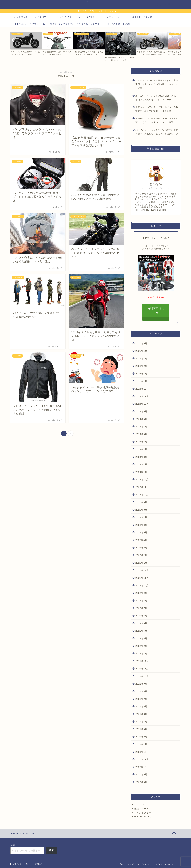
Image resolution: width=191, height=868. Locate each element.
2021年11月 (142, 669)
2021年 (25, 834)
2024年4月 (141, 450)
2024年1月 (141, 472)
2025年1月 (141, 382)
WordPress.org (143, 817)
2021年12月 (142, 661)
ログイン (139, 805)
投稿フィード (141, 809)
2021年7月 (141, 699)
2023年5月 (141, 533)
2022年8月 (141, 601)
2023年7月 (141, 518)
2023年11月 (142, 488)
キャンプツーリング (112, 17)
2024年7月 (141, 427)
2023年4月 (141, 540)
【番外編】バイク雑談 (141, 17)
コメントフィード (144, 813)
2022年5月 (141, 624)
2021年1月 (141, 745)
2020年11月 (142, 760)
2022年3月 (141, 639)
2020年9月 (141, 775)
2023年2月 (141, 556)
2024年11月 (142, 397)
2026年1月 (141, 374)
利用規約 (39, 864)
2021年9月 (141, 684)
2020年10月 (142, 767)
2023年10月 (142, 495)
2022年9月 (141, 593)
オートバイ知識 (87, 17)
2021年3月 (141, 730)
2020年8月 (141, 783)
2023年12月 (142, 480)
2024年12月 (142, 389)
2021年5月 (141, 714)
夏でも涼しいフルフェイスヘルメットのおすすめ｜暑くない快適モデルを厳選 (157, 110)
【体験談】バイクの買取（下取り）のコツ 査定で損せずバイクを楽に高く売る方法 (57, 24)
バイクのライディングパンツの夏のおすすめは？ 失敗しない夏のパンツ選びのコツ (157, 132)
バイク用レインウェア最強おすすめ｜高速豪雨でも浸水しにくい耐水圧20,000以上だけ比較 (157, 85)
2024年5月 (141, 442)
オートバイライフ (63, 17)
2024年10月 (142, 404)
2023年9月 (141, 503)
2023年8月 (141, 510)
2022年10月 (142, 586)
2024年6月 (141, 434)
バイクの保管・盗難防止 (119, 24)
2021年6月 (141, 707)
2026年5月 (141, 344)
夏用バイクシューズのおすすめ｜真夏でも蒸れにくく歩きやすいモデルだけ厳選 (157, 121)
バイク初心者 (21, 17)
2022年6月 (141, 616)
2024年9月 (141, 412)
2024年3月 (141, 457)
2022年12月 (142, 571)
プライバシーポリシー (22, 864)
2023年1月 (141, 563)
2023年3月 (141, 548)
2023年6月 (141, 525)
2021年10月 (142, 677)
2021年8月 (141, 692)
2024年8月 (141, 419)
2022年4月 (141, 631)
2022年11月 (142, 578)
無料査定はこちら (156, 311)
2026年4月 (141, 351)
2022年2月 (141, 646)
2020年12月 (142, 752)
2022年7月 (141, 608)
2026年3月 (141, 359)
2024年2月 (141, 465)
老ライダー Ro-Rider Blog (95, 2)
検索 (13, 846)
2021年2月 (141, 737)
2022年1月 (141, 654)
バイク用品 (41, 17)
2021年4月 (141, 722)
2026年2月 (141, 366)
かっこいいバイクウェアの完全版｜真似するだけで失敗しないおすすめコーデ (157, 98)
